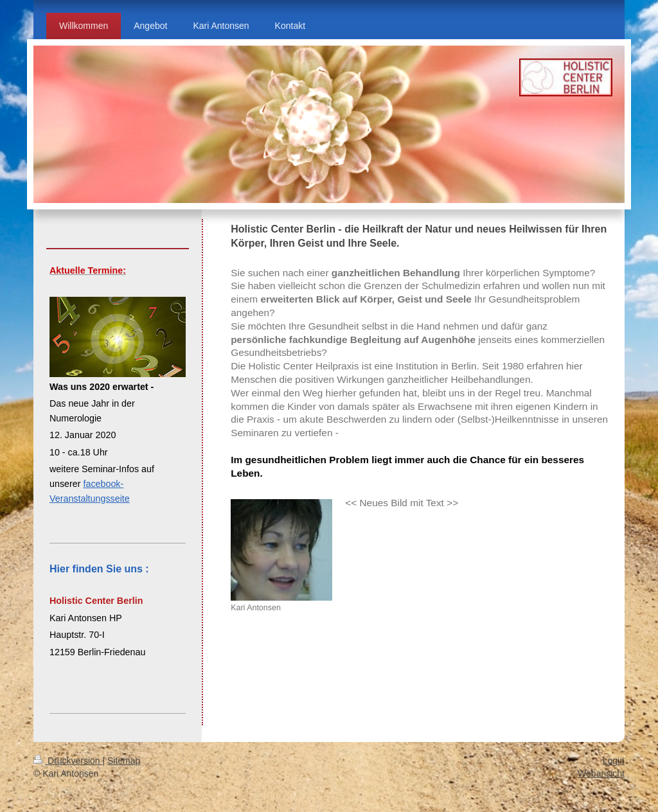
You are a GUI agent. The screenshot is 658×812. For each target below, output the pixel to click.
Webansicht (601, 773)
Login (614, 761)
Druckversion (68, 761)
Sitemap (124, 761)
